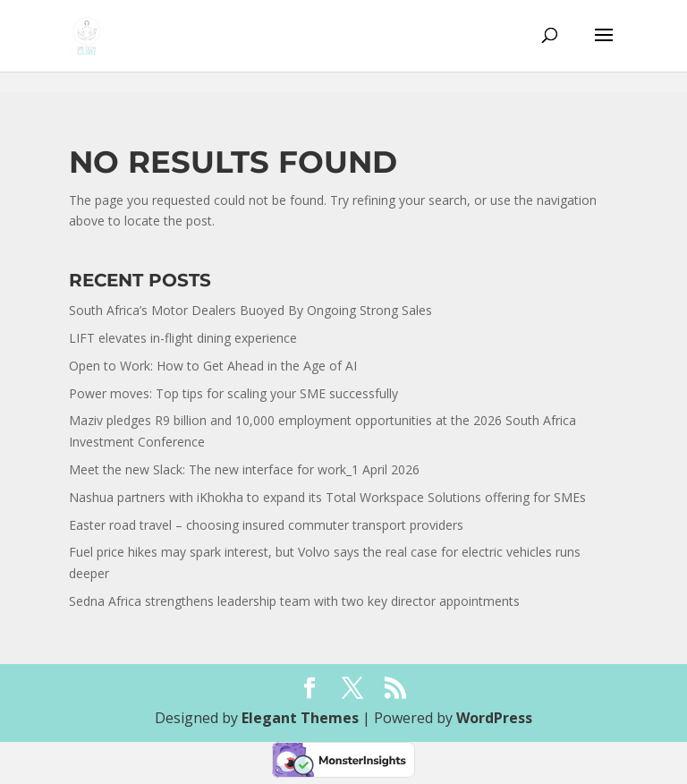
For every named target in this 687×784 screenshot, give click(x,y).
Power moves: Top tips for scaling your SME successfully (234, 393)
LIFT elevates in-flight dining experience (183, 338)
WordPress (494, 718)
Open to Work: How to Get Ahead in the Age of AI (213, 366)
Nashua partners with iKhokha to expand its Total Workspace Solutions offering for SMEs (327, 497)
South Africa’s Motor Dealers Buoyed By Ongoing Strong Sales (250, 310)
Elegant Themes (300, 718)
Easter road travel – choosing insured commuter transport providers (266, 525)
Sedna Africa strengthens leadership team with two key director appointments (294, 601)
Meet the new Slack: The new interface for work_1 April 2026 (244, 469)
